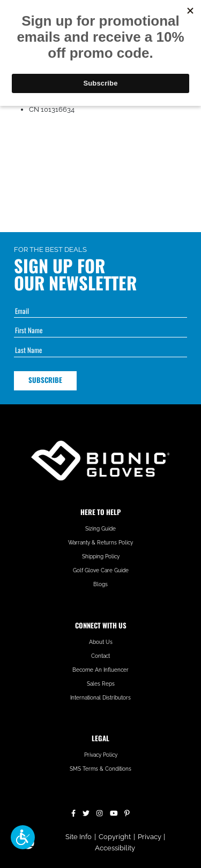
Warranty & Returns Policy (100, 543)
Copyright (115, 837)
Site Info (79, 837)
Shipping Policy (101, 556)
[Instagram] (99, 812)
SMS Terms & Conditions (100, 769)
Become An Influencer (100, 670)
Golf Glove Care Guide (101, 570)
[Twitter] (86, 812)
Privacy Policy (101, 755)
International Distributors (100, 698)
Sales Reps (101, 684)
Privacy (150, 837)
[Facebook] (73, 812)
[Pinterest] (127, 812)
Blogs (100, 584)
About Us (101, 642)
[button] (23, 837)
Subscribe (45, 380)
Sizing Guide (100, 529)
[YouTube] (114, 812)
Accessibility (115, 848)
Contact (100, 656)
